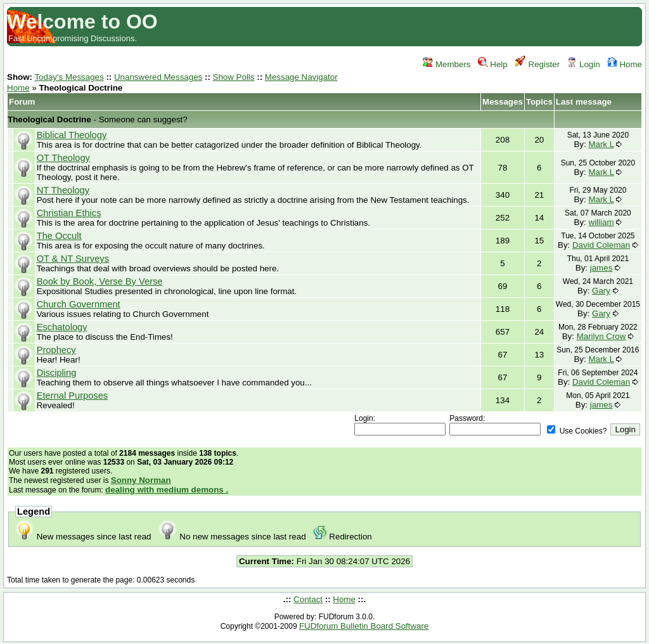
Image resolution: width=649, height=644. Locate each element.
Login (583, 64)
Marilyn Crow (601, 336)
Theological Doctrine (49, 119)
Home (625, 64)
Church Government (79, 304)
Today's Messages (69, 77)
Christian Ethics (69, 213)
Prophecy (56, 350)
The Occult (59, 236)
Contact (308, 599)
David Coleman (601, 245)
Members (447, 64)
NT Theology (63, 190)
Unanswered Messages (158, 77)
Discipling (57, 373)
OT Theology (63, 158)
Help (493, 64)
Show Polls (234, 77)
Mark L (601, 144)
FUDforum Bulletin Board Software (364, 626)
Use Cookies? (577, 431)
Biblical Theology (72, 135)
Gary (601, 291)
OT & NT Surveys (73, 259)
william (601, 222)
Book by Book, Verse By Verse (100, 281)
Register (537, 64)
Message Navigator (301, 77)
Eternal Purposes (72, 396)
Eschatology (62, 327)
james (601, 268)
